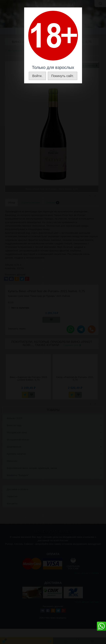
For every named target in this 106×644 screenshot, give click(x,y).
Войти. (37, 76)
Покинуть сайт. (63, 76)
